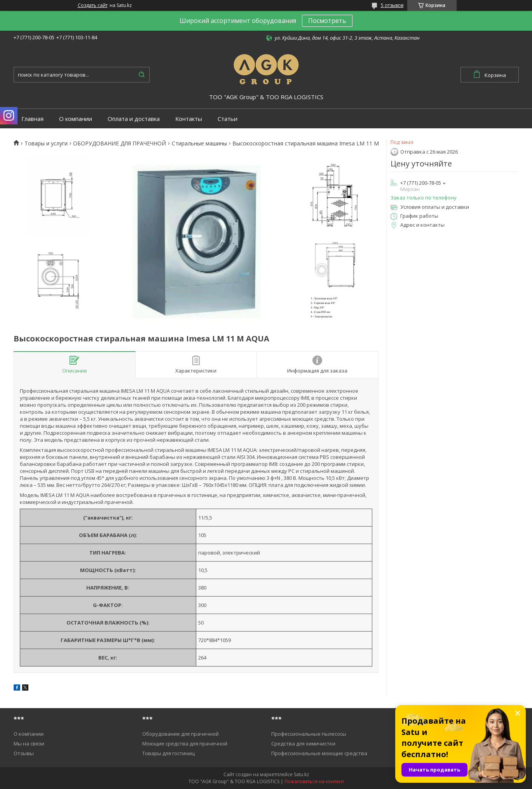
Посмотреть (327, 21)
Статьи (228, 119)
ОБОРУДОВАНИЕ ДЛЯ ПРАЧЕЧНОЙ (119, 143)
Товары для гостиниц (168, 753)
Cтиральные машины (199, 143)
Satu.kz (301, 774)
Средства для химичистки (303, 744)
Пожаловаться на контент (314, 781)
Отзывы (24, 753)
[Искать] (142, 75)
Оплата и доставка (134, 119)
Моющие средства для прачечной (185, 744)
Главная (32, 119)
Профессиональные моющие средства (319, 753)
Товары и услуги (46, 143)
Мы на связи (29, 744)
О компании (76, 119)
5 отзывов (392, 5)
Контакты (189, 119)
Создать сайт (93, 5)
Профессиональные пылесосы (309, 734)
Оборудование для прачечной (181, 734)
